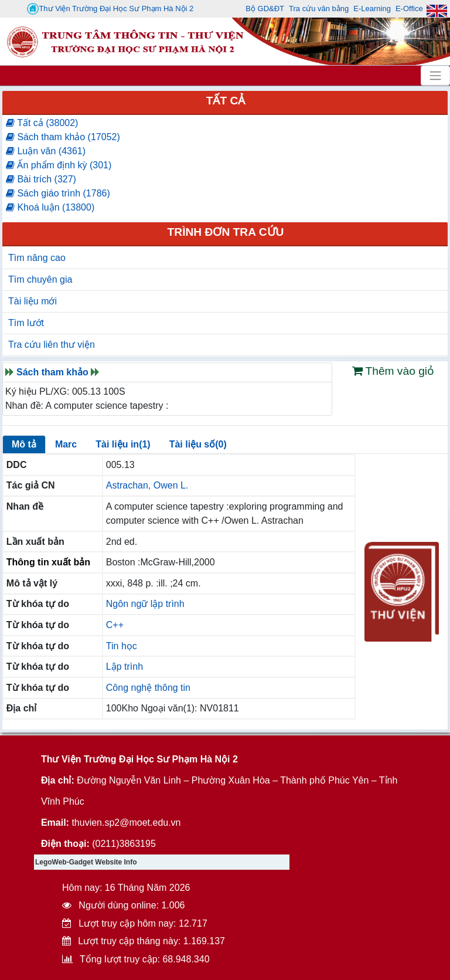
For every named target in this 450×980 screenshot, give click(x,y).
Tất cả (226, 101)
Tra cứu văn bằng (319, 9)
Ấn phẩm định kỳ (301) (59, 165)
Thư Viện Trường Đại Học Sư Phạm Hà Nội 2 (110, 9)
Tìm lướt (26, 323)
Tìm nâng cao (37, 258)
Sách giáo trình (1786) (58, 193)
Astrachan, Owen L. (147, 485)
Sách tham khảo (52, 372)
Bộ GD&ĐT (265, 9)
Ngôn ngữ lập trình (145, 604)
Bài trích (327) (41, 179)
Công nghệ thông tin (148, 688)
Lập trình (125, 667)
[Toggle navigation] (435, 76)
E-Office (409, 9)
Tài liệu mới (33, 301)
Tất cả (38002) (42, 123)
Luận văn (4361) (46, 151)
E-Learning (372, 9)
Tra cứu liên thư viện (52, 345)
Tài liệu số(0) (198, 444)
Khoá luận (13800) (50, 207)
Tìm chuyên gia (40, 279)
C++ (115, 625)
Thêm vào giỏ (393, 371)
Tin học (122, 646)
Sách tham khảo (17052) (63, 137)
